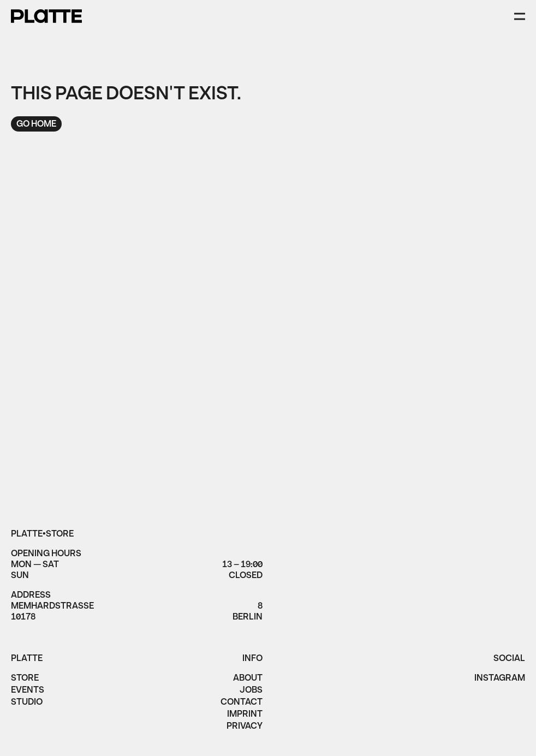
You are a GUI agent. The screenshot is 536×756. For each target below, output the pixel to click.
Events (28, 691)
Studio (27, 703)
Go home (36, 124)
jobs (251, 691)
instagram (500, 679)
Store (25, 679)
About (248, 679)
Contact (242, 703)
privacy (245, 727)
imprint (245, 715)
